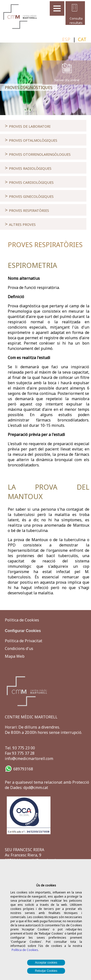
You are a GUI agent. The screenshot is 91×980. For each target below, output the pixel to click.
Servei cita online (67, 80)
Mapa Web (15, 656)
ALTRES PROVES (20, 224)
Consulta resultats (75, 21)
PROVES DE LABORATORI (28, 126)
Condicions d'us (19, 648)
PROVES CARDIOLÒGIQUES (29, 182)
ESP (66, 39)
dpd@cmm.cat (36, 788)
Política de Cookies (25, 950)
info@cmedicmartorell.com (29, 759)
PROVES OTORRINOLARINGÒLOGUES (38, 154)
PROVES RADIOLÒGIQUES (28, 168)
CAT (82, 39)
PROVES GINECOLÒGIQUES (29, 196)
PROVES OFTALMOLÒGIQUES (31, 140)
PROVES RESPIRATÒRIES (27, 210)
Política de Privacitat (24, 641)
